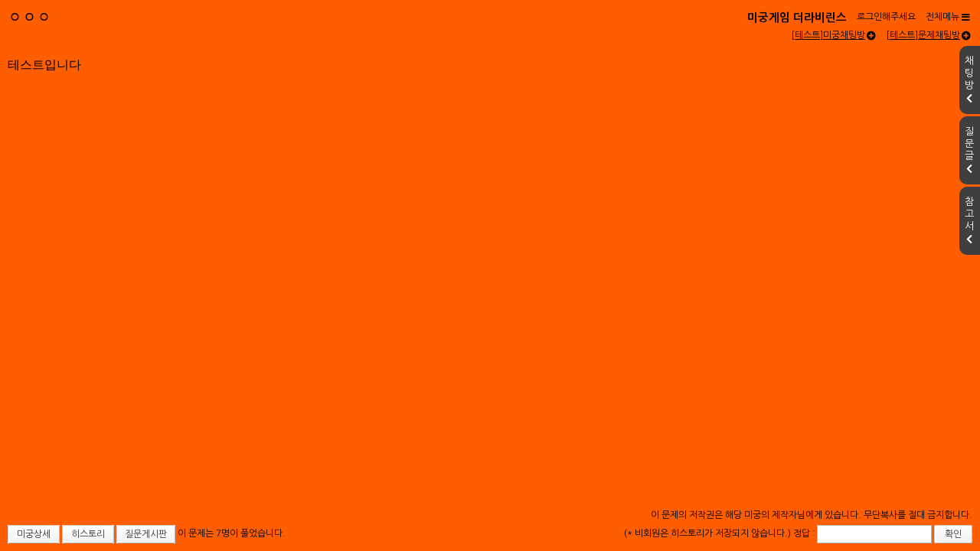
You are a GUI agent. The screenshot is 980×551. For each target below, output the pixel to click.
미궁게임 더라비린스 (797, 18)
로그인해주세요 (886, 17)
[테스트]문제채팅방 (928, 35)
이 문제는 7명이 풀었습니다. (232, 533)
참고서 (969, 220)
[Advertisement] (490, 225)
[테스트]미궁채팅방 (833, 35)
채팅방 (969, 80)
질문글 (969, 150)
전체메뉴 (948, 17)
